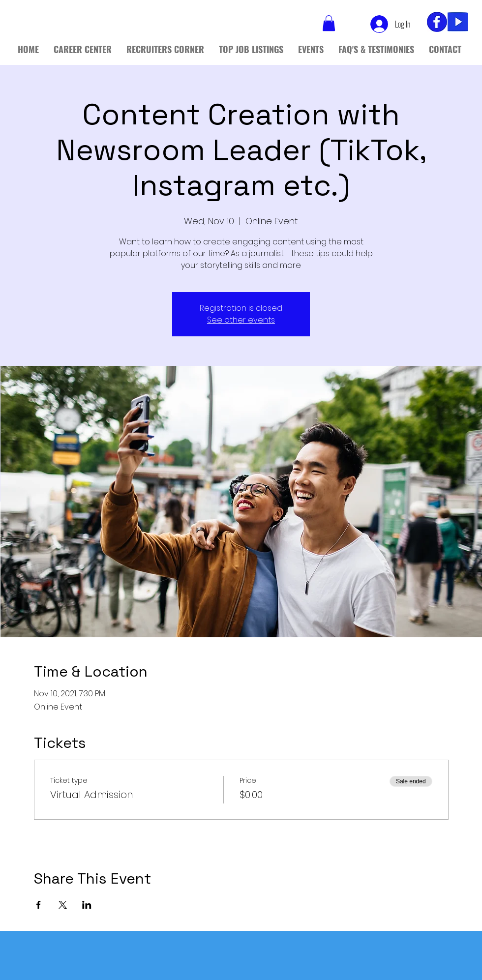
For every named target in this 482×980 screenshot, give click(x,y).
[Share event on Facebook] (39, 905)
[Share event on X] (63, 905)
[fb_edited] (437, 22)
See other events (241, 320)
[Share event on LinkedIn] (87, 905)
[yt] (458, 22)
